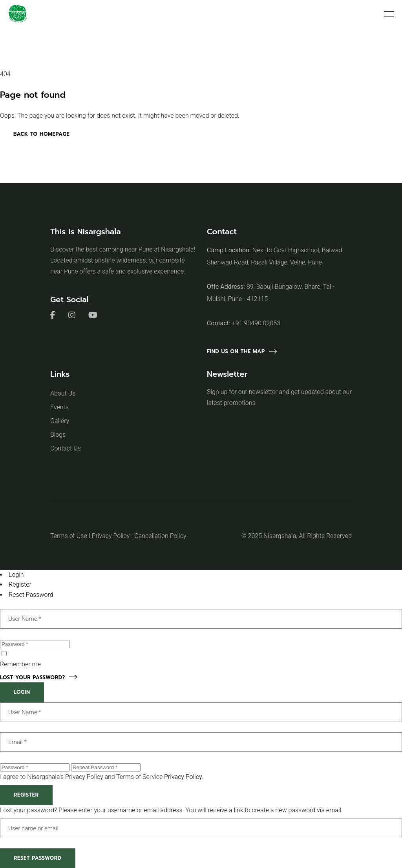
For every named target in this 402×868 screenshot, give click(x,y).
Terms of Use (69, 536)
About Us (63, 393)
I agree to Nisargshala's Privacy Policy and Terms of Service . (102, 777)
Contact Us (66, 448)
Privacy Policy (111, 536)
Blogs (58, 435)
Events (59, 407)
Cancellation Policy (160, 536)
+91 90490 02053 (256, 323)
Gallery (60, 421)
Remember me (20, 664)
